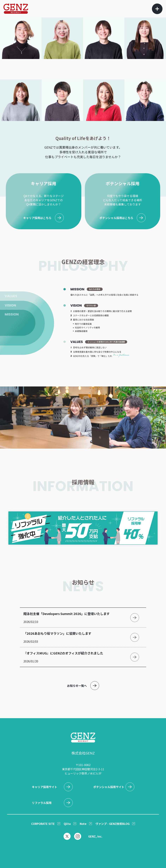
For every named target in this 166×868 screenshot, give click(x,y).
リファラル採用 (42, 803)
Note (83, 824)
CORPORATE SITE (43, 824)
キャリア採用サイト (45, 787)
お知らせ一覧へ (77, 686)
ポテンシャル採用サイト (109, 787)
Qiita (67, 824)
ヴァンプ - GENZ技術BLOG (112, 824)
